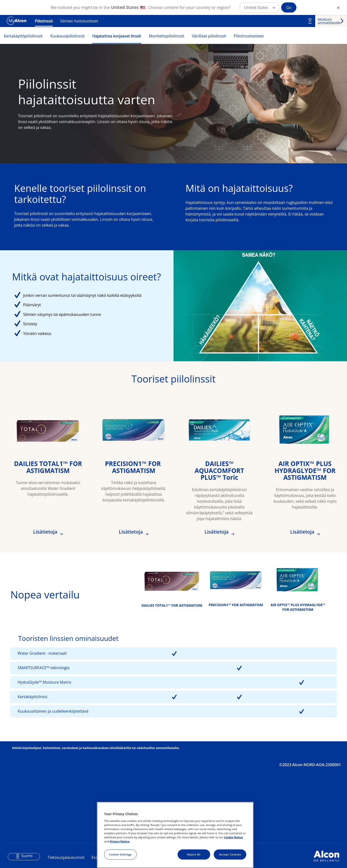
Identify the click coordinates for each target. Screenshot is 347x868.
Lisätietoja (46, 532)
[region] (175, 835)
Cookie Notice (233, 837)
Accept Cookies (230, 854)
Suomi (27, 856)
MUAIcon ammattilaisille (329, 21)
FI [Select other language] (310, 21)
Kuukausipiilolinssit (68, 36)
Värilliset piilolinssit (209, 36)
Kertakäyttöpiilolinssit (23, 36)
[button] (260, 7)
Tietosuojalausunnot (66, 857)
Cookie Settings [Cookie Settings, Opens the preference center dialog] (120, 854)
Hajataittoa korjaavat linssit (117, 36)
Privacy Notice (120, 841)
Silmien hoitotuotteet (79, 21)
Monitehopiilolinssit (167, 36)
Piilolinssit (44, 21)
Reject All (194, 854)
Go (289, 7)
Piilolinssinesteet (249, 36)
